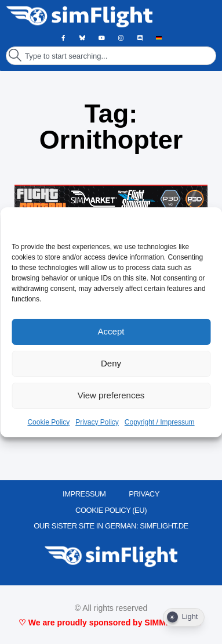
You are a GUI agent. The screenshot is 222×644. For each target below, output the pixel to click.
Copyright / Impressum (160, 422)
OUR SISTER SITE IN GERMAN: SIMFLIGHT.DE (111, 526)
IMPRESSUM (84, 494)
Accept (111, 331)
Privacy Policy (97, 422)
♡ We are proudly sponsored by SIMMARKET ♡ (111, 623)
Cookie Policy (48, 422)
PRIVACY (144, 494)
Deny (111, 363)
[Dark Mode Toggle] (184, 617)
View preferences (111, 395)
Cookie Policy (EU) (111, 510)
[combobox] (111, 56)
